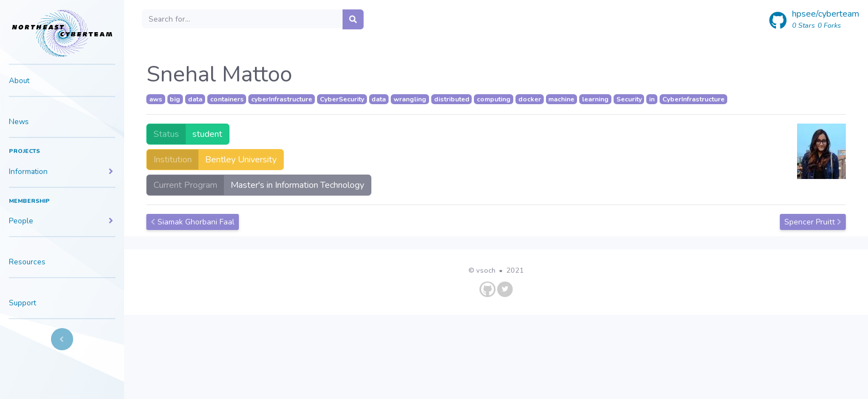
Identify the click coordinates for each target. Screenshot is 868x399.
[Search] (242, 19)
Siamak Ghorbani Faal (193, 222)
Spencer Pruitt (813, 222)
